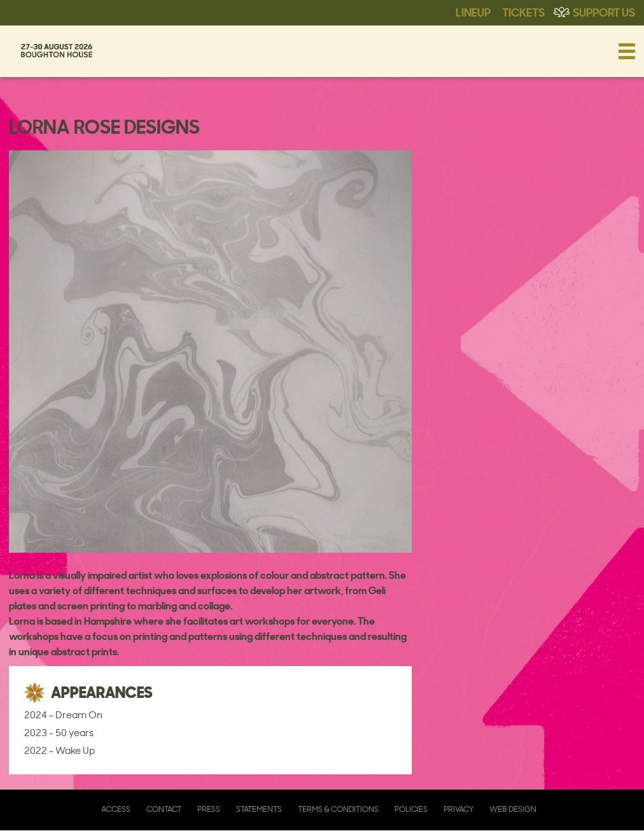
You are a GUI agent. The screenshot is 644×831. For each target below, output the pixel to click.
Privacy (458, 809)
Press (209, 809)
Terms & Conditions (338, 809)
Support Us (604, 11)
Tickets (523, 11)
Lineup (473, 11)
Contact (164, 809)
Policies (411, 809)
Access (116, 809)
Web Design (513, 809)
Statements (259, 809)
